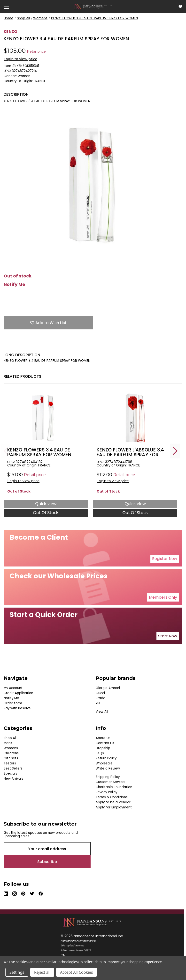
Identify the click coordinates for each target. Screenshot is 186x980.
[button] (165, 559)
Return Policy (106, 758)
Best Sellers (13, 768)
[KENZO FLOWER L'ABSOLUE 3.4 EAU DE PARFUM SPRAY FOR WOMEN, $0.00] (135, 418)
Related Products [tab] (23, 376)
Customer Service (110, 782)
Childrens (11, 753)
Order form (13, 703)
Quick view (46, 504)
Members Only (163, 597)
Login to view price (20, 59)
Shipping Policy (108, 777)
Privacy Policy (106, 792)
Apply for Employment (114, 807)
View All (102, 712)
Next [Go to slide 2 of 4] (175, 451)
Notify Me (14, 284)
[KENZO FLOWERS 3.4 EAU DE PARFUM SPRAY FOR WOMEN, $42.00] (46, 418)
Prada (101, 698)
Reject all (42, 972)
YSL (98, 703)
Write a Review (108, 768)
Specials (10, 773)
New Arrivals (13, 779)
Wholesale (104, 763)
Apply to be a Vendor (113, 802)
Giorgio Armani (108, 688)
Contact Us (105, 743)
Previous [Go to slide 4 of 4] (6, 451)
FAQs (100, 753)
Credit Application (18, 693)
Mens (8, 743)
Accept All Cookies (77, 972)
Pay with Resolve (17, 708)
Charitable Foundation (114, 787)
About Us (103, 738)
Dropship (103, 748)
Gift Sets (11, 758)
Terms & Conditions (112, 797)
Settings (17, 972)
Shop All (10, 738)
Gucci (100, 693)
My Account (13, 688)
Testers (10, 763)
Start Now (168, 636)
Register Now (165, 559)
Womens (11, 748)
